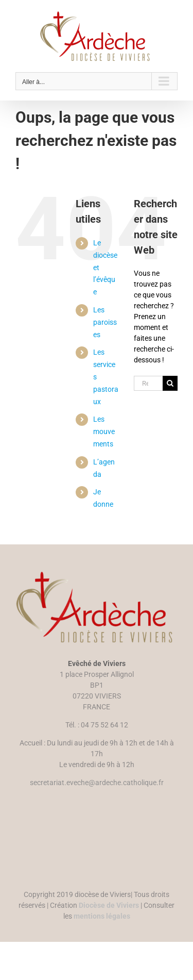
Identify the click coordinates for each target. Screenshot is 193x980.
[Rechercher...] (148, 383)
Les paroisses (105, 322)
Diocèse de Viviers (109, 905)
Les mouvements (104, 431)
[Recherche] (170, 383)
